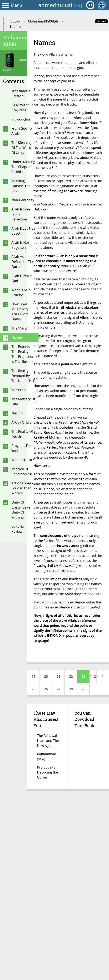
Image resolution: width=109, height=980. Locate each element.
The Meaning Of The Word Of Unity (22, 148)
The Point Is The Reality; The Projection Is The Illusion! (23, 354)
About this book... (19, 63)
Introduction (21, 119)
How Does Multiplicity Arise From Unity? (20, 312)
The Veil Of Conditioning (22, 471)
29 (83, 689)
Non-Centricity (23, 200)
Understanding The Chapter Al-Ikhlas (23, 167)
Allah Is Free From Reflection (21, 214)
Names (17, 337)
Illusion (17, 413)
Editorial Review (18, 529)
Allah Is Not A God (22, 278)
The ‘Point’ (20, 328)
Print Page (46, 21)
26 (46, 689)
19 (33, 677)
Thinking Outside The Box (21, 186)
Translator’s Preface (21, 93)
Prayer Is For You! (21, 448)
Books (15, 21)
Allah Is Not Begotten (20, 245)
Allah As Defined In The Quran (23, 262)
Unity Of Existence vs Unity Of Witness (21, 510)
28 (71, 689)
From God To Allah (22, 131)
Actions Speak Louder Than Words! (22, 488)
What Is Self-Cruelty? (21, 292)
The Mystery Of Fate (23, 402)
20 (46, 677)
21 (58, 677)
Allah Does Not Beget (23, 231)
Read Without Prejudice (22, 108)
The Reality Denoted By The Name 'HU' (23, 376)
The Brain (19, 390)
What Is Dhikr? (23, 460)
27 (58, 689)
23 (83, 677)
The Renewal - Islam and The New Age (48, 741)
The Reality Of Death (22, 434)
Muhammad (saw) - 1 (47, 756)
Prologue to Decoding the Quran (48, 772)
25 (33, 689)
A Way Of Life (22, 422)
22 (71, 677)
